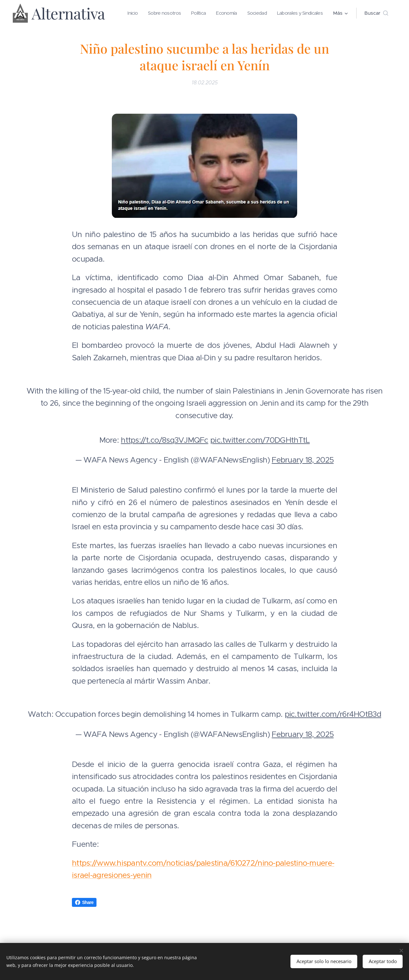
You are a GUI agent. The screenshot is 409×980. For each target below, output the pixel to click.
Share (84, 902)
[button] (376, 13)
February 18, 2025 (303, 460)
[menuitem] (181, 13)
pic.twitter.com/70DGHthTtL (260, 440)
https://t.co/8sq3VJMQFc (164, 440)
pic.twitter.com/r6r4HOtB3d (333, 714)
